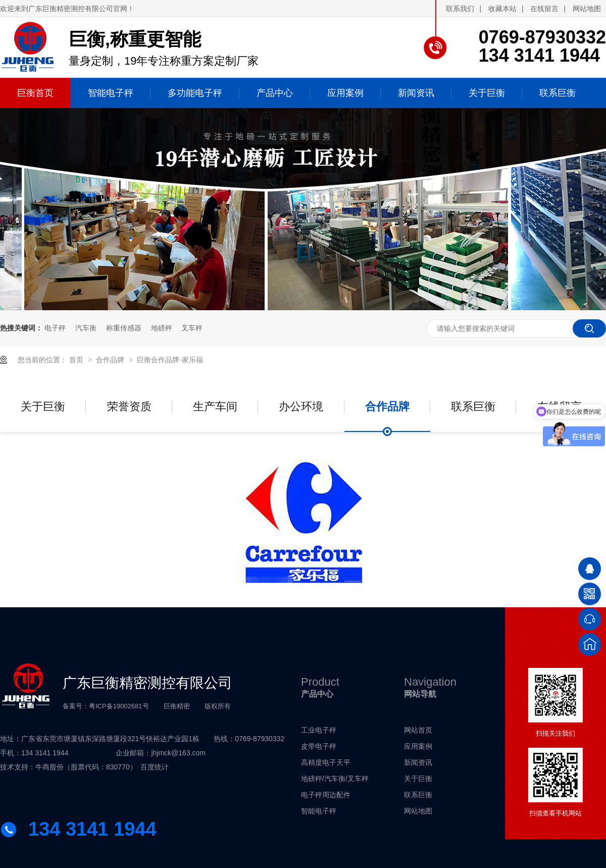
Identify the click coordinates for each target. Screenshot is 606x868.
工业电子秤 (319, 730)
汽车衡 (86, 328)
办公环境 (301, 406)
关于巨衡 (43, 406)
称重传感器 (124, 328)
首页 (77, 360)
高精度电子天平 (326, 762)
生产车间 (215, 406)
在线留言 (544, 9)
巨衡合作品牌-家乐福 (170, 360)
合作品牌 (111, 360)
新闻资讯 (418, 762)
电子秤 (55, 328)
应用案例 (418, 746)
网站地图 (587, 9)
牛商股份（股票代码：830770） (86, 767)
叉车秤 (192, 328)
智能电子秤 (319, 811)
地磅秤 (162, 328)
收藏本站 (502, 9)
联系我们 (460, 9)
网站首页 (418, 730)
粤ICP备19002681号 (119, 706)
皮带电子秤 (319, 746)
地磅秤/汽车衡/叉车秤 (335, 779)
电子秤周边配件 (326, 795)
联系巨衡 (473, 406)
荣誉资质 (129, 406)
